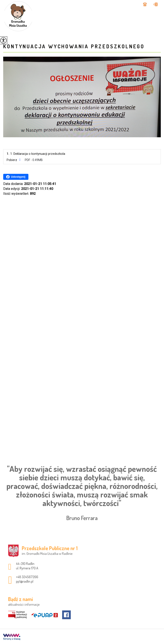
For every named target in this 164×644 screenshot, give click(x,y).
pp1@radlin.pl (155, 4)
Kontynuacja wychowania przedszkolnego (74, 46)
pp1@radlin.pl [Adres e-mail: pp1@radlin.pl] (25, 581)
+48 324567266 (145, 4)
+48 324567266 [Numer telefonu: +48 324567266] (27, 577)
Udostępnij (16, 177)
